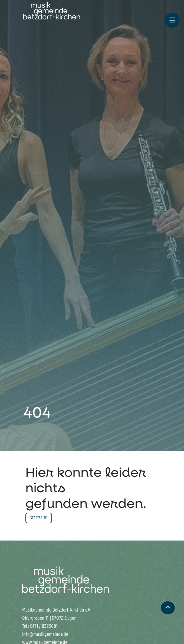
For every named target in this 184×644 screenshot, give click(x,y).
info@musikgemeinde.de (45, 634)
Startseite (39, 518)
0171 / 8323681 (44, 626)
